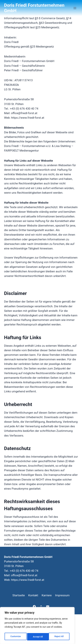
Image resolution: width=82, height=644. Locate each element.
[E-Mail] (48, 606)
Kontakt (33, 595)
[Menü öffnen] (75, 8)
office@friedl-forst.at (24, 575)
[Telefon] (41, 606)
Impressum (62, 595)
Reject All (38, 637)
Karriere (47, 595)
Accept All (59, 637)
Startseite (19, 595)
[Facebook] (34, 606)
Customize (15, 637)
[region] (37, 626)
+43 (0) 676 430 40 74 (24, 571)
